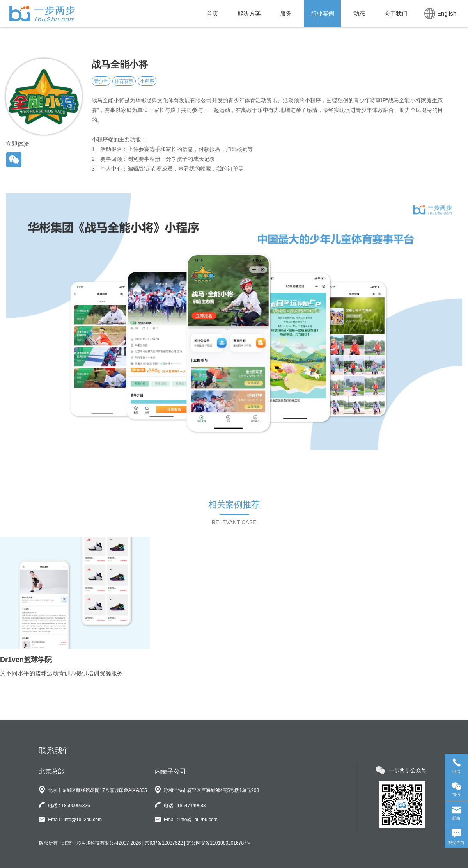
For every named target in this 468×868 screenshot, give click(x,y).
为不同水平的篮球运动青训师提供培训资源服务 (61, 673)
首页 (213, 13)
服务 (286, 13)
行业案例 (323, 13)
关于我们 (396, 13)
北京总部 (51, 771)
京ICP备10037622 (164, 843)
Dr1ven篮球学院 (26, 660)
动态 (359, 13)
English (440, 13)
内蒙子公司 (170, 771)
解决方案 (249, 13)
